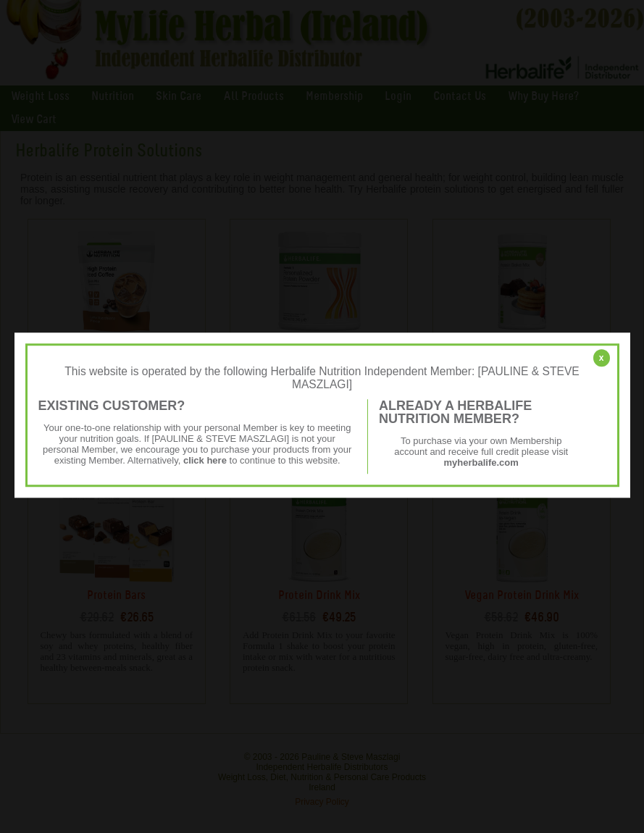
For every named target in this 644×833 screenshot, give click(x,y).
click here (205, 460)
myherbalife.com (481, 462)
